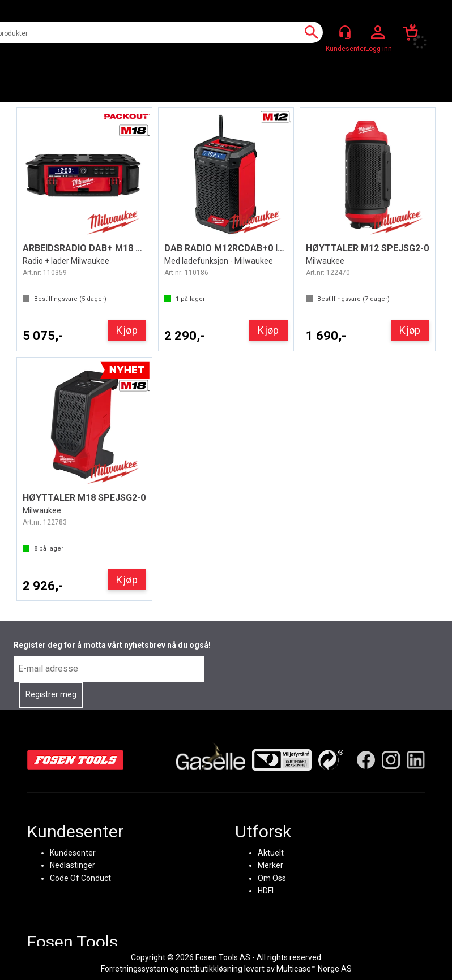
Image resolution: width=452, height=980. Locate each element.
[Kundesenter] (345, 32)
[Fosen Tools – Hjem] (75, 760)
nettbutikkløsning (212, 969)
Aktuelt (271, 853)
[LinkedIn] (416, 760)
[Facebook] (366, 760)
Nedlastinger (73, 865)
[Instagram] (391, 760)
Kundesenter (73, 853)
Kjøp (127, 330)
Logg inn (378, 33)
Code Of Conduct (80, 878)
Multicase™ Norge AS (314, 969)
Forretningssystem (135, 969)
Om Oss (272, 878)
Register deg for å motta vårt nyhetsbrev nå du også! (112, 645)
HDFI (266, 891)
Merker (270, 865)
